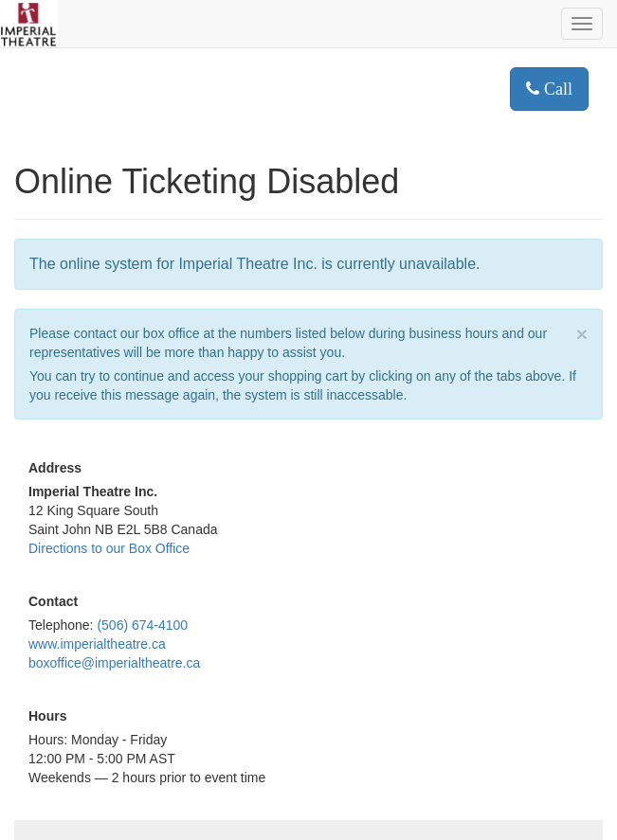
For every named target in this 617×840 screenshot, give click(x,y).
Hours (47, 716)
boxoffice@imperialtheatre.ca (114, 663)
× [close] (582, 334)
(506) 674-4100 (142, 625)
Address (55, 468)
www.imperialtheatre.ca (97, 644)
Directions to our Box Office (109, 548)
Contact (53, 601)
